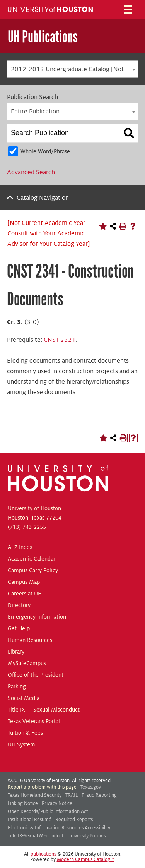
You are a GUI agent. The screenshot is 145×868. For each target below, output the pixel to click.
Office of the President (36, 675)
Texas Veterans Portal (34, 721)
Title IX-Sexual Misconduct (36, 836)
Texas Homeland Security (35, 795)
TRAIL (72, 795)
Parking (17, 686)
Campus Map (24, 582)
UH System (21, 744)
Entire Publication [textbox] (35, 112)
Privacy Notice (57, 803)
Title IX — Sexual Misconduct (44, 710)
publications (43, 854)
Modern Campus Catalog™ (85, 859)
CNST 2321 (60, 340)
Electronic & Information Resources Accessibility (59, 828)
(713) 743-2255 (27, 527)
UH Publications (43, 37)
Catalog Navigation (43, 198)
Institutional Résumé (30, 820)
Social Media (24, 698)
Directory (19, 605)
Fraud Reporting (99, 795)
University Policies (86, 836)
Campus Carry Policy (33, 570)
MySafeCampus (27, 663)
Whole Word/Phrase (45, 151)
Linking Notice (23, 803)
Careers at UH (25, 594)
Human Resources (30, 640)
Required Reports (74, 820)
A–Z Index (20, 547)
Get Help (19, 628)
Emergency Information (37, 617)
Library (16, 652)
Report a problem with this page (42, 787)
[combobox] (72, 69)
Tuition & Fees (25, 733)
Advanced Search (31, 172)
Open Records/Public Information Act (48, 811)
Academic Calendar (32, 559)
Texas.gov (91, 787)
